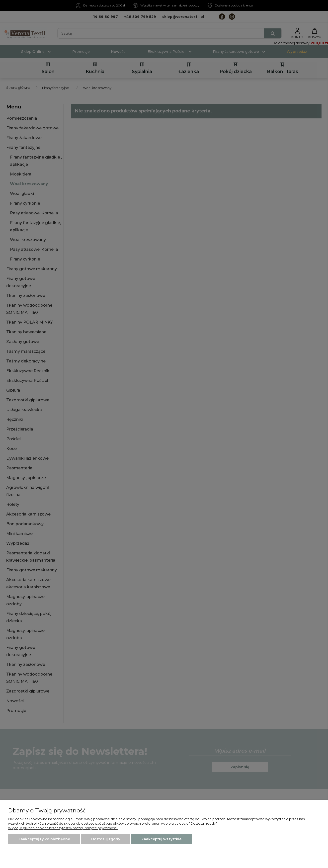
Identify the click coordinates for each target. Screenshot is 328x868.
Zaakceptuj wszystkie (161, 839)
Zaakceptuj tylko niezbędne (44, 839)
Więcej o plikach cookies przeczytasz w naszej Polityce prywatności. (63, 828)
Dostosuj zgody (106, 839)
